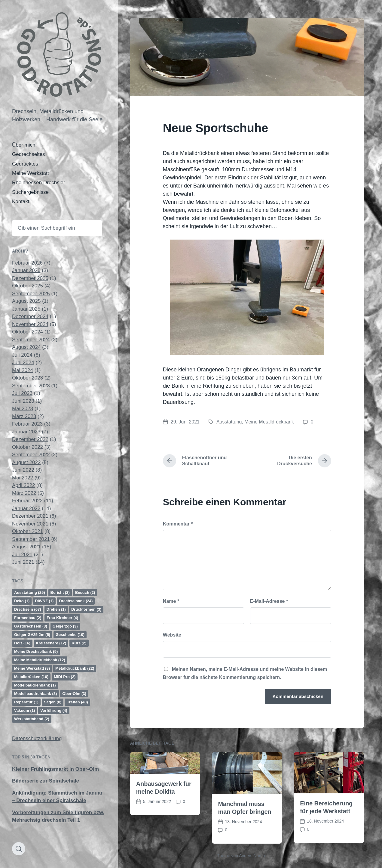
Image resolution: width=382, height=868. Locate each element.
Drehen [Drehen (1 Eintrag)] (56, 609)
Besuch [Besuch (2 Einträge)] (85, 592)
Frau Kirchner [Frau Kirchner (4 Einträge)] (62, 618)
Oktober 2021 (28, 531)
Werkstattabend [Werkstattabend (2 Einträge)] (32, 719)
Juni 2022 (23, 470)
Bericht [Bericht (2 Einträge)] (60, 592)
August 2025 (26, 301)
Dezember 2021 (30, 516)
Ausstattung (229, 422)
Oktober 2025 (28, 286)
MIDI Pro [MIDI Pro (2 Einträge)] (65, 677)
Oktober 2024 (28, 332)
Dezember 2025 (30, 278)
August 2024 (26, 347)
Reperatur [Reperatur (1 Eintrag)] (26, 702)
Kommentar (178, 524)
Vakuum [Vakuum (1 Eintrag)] (24, 710)
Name (171, 601)
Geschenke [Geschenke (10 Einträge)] (70, 635)
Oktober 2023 (28, 378)
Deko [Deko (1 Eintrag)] (22, 601)
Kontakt (21, 201)
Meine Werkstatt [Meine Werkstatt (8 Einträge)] (32, 668)
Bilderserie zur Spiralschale (46, 781)
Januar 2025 (26, 309)
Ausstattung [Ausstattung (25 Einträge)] (30, 592)
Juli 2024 (22, 355)
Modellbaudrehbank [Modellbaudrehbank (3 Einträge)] (35, 694)
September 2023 (31, 386)
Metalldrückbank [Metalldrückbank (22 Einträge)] (75, 668)
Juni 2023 (23, 401)
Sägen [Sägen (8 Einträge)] (53, 702)
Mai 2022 (23, 478)
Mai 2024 (23, 370)
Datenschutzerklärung (37, 738)
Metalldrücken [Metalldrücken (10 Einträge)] (31, 677)
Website (172, 635)
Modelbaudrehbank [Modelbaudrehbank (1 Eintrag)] (35, 685)
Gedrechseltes (29, 154)
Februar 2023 (27, 424)
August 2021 (26, 547)
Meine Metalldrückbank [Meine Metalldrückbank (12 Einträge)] (40, 660)
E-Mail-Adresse (269, 601)
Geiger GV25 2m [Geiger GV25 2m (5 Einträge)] (32, 635)
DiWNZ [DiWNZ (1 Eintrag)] (44, 601)
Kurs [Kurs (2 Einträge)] (79, 643)
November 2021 (30, 524)
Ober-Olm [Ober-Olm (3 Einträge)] (74, 694)
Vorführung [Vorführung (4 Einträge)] (54, 710)
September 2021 (31, 539)
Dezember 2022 (30, 439)
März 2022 (24, 493)
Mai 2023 (23, 409)
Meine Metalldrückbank (269, 422)
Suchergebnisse (30, 192)
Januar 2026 (26, 270)
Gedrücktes (25, 164)
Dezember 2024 (30, 316)
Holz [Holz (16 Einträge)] (22, 643)
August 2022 (26, 462)
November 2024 (30, 324)
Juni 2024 (23, 363)
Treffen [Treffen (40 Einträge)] (77, 702)
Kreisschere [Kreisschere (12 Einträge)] (51, 643)
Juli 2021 (22, 555)
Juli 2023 (22, 393)
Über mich (24, 145)
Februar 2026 (27, 263)
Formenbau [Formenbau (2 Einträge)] (28, 618)
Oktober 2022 (28, 447)
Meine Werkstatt (31, 173)
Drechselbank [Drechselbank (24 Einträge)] (76, 601)
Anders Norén (252, 856)
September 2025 (31, 294)
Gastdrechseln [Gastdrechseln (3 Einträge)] (31, 626)
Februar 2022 (27, 501)
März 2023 (24, 416)
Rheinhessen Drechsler (39, 183)
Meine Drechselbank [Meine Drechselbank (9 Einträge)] (36, 651)
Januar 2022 (26, 508)
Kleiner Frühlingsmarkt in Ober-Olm (55, 769)
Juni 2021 (23, 562)
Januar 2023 (26, 432)
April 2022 (24, 485)
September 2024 (31, 340)
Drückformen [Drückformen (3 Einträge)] (86, 609)
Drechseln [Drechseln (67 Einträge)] (28, 609)
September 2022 (31, 455)
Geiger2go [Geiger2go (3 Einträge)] (65, 626)
